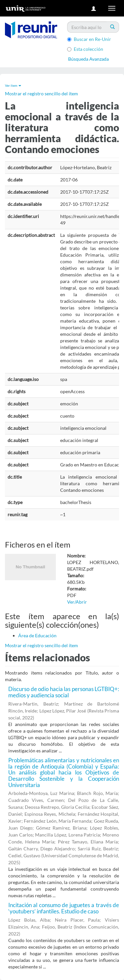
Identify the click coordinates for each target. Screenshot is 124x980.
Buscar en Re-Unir (89, 39)
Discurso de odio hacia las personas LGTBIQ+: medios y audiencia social (64, 692)
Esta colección (85, 49)
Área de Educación (37, 635)
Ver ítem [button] (13, 85)
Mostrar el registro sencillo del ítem (41, 94)
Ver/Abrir (77, 602)
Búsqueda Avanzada (88, 59)
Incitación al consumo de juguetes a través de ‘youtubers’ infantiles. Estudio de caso (64, 908)
